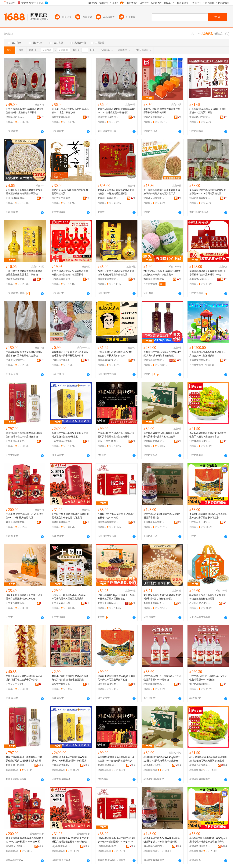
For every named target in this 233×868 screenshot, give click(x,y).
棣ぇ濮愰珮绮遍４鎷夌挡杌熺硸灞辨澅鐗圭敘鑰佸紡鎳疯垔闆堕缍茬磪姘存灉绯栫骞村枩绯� (208, 759)
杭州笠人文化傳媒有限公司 (62, 198)
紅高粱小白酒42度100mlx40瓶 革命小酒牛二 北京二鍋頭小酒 (70, 111)
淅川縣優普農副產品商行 (16, 198)
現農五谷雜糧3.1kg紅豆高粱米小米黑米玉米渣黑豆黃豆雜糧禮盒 (116, 597)
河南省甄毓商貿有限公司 (108, 684)
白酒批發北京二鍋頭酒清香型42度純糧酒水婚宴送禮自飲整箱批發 (116, 273)
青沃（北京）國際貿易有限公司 (108, 441)
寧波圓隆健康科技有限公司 (62, 522)
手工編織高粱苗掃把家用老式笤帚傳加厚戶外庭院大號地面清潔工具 (162, 192)
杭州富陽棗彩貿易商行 (154, 684)
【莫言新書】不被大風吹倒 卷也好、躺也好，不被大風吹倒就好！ (116, 354)
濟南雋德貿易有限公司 (108, 522)
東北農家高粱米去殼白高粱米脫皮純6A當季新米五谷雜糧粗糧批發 (162, 597)
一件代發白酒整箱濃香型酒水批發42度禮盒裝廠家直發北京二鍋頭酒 (24, 273)
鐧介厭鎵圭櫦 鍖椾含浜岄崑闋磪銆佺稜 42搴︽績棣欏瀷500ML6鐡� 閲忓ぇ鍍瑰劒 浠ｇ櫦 (25, 840)
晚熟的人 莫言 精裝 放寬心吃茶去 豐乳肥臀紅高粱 (70, 192)
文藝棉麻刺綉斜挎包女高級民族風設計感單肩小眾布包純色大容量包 (24, 354)
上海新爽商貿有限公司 (154, 522)
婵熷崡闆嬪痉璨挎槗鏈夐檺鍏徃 (108, 846)
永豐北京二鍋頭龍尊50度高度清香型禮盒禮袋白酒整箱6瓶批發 (70, 435)
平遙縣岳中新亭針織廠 (62, 360)
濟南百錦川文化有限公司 (200, 117)
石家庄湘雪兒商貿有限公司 (200, 603)
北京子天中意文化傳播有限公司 (16, 684)
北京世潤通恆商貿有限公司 (200, 441)
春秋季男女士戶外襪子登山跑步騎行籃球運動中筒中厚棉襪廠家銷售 (70, 354)
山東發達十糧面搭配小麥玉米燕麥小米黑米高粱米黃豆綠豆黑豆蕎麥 (70, 597)
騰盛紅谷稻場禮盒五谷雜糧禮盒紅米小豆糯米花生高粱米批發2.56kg (208, 273)
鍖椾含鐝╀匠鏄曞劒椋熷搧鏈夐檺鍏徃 (16, 765)
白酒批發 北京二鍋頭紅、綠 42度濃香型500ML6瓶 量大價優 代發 (25, 516)
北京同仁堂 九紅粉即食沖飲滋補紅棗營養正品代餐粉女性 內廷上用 (70, 516)
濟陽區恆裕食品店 (15, 117)
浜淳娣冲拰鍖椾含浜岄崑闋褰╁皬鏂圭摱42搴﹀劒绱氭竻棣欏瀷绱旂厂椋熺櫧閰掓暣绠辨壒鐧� (116, 759)
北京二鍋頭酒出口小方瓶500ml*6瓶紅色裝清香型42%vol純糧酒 (208, 678)
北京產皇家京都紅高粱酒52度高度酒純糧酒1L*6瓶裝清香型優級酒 (116, 192)
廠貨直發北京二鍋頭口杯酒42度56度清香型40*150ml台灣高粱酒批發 (208, 192)
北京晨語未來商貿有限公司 (154, 441)
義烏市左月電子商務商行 (62, 684)
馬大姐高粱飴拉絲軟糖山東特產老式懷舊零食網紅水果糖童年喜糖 (208, 435)
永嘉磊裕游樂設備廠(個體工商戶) (200, 360)
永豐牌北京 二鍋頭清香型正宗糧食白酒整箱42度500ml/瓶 (116, 516)
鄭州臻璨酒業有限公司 (16, 522)
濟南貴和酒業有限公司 (16, 279)
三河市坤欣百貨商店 (62, 441)
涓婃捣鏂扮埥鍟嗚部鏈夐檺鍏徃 (154, 846)
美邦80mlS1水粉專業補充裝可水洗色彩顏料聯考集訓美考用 (162, 111)
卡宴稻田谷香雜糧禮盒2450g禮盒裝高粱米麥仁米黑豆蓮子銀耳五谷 (208, 516)
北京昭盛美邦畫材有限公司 (154, 117)
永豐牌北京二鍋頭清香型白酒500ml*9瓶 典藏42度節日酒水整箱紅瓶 (162, 354)
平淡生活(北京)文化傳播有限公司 (16, 360)
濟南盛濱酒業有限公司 (108, 279)
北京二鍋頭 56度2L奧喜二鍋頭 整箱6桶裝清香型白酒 (162, 516)
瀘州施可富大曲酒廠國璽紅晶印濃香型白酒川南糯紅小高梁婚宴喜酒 (24, 435)
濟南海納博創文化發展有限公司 (108, 360)
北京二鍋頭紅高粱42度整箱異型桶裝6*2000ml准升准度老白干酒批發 (116, 111)
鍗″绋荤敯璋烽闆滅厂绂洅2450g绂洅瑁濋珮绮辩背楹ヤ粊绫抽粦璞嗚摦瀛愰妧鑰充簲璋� (208, 840)
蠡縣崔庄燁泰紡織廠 (154, 279)
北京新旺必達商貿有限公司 (108, 198)
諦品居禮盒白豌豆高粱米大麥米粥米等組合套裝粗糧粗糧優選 (208, 597)
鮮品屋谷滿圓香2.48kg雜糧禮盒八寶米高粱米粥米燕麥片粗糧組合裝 (161, 435)
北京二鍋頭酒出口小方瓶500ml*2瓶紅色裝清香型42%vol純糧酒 (162, 678)
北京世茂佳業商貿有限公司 (16, 603)
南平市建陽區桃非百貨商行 (200, 684)
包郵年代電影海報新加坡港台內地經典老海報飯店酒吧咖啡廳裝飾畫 (70, 678)
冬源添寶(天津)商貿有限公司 (200, 279)
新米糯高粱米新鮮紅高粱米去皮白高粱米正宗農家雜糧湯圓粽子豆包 (24, 192)
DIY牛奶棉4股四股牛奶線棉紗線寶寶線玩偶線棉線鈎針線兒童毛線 (162, 273)
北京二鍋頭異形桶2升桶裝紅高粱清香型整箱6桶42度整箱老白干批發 (25, 111)
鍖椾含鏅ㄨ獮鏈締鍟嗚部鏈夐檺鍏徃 (154, 765)
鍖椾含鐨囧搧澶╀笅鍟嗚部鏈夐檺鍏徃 (200, 846)
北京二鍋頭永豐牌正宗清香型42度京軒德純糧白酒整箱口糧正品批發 (70, 273)
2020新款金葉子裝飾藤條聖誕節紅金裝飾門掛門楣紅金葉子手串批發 (24, 678)
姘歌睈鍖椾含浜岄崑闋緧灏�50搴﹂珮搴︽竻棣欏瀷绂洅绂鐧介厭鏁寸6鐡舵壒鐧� (70, 759)
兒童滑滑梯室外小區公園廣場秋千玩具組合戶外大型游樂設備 (208, 354)
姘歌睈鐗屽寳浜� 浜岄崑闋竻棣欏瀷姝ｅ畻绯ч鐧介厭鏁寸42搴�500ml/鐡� (116, 840)
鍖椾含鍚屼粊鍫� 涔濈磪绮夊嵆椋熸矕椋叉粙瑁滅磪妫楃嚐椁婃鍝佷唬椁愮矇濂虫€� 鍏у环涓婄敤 (70, 840)
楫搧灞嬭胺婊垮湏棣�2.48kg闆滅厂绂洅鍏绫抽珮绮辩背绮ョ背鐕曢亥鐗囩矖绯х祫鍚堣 (162, 759)
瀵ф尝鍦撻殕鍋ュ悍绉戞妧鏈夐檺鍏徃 (62, 846)
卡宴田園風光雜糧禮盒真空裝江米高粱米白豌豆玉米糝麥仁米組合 (24, 597)
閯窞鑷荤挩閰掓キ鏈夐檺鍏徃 (16, 846)
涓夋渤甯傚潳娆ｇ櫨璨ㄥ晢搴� (62, 765)
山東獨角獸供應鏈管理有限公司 (62, 279)
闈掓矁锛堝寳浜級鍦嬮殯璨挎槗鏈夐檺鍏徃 (108, 765)
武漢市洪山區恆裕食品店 (108, 117)
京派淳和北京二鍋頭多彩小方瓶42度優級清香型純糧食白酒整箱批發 (116, 435)
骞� (41, 765)
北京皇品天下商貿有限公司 (200, 522)
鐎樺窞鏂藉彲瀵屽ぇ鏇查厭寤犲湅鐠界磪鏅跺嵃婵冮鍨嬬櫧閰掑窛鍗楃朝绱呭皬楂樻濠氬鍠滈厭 (24, 759)
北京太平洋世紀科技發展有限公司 (108, 603)
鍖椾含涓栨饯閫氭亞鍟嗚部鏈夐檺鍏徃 (200, 765)
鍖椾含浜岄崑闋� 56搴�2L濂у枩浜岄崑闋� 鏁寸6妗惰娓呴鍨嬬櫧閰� (162, 840)
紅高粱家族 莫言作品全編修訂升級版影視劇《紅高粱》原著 (208, 111)
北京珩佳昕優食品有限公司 (16, 441)
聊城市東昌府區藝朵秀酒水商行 (62, 117)
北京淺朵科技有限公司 (154, 198)
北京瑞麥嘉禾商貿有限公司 (62, 603)
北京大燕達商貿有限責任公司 (154, 360)
